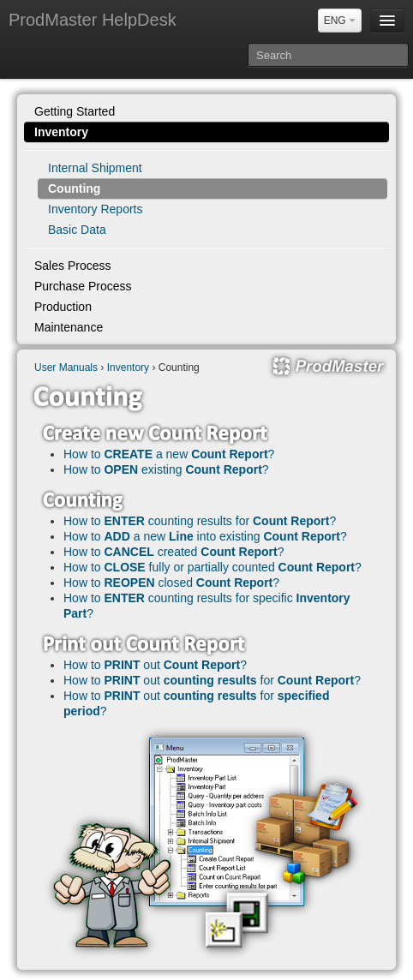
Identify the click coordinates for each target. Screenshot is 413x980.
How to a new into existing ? (205, 536)
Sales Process (72, 266)
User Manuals (66, 367)
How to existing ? (166, 469)
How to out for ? (212, 680)
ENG (340, 21)
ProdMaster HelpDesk (93, 20)
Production (63, 307)
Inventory (61, 132)
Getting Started (75, 111)
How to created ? (174, 552)
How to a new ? (169, 454)
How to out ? (155, 665)
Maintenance (69, 327)
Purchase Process (83, 286)
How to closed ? (171, 583)
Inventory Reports (96, 209)
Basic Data (77, 230)
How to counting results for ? (200, 521)
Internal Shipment (95, 168)
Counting (74, 188)
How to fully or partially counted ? (212, 567)
